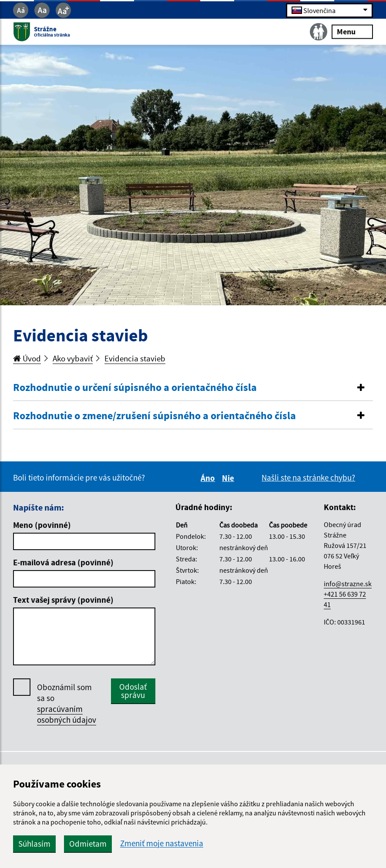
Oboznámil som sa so (67, 704)
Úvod (27, 358)
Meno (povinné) (42, 525)
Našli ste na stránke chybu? (308, 477)
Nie (229, 478)
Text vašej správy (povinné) (63, 600)
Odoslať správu (133, 691)
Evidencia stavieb (135, 358)
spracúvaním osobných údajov (67, 714)
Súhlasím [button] (34, 844)
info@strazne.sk (348, 584)
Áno (209, 478)
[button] (193, 388)
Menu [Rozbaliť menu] (352, 32)
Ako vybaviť (73, 358)
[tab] (193, 388)
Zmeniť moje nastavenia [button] (162, 843)
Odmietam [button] (88, 844)
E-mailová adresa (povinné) (63, 562)
